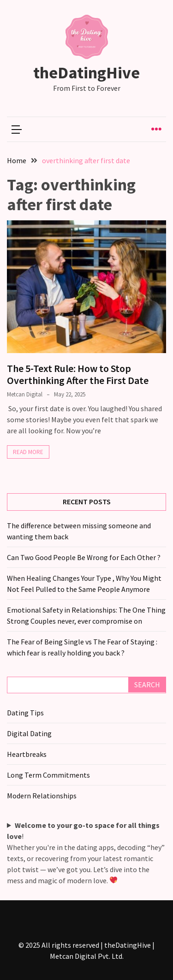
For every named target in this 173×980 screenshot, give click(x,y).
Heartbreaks (27, 754)
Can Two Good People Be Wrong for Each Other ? (84, 557)
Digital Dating (29, 733)
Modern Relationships (42, 796)
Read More (28, 452)
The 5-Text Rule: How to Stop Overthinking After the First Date (78, 374)
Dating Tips (25, 713)
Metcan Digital (25, 394)
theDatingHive (86, 73)
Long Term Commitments (48, 775)
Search (147, 685)
